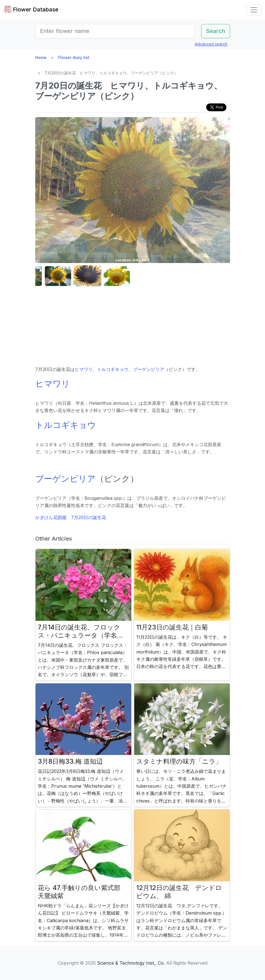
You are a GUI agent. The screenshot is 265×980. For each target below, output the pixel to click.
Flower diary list (74, 57)
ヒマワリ (84, 369)
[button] (49, 276)
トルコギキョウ (113, 369)
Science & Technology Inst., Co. (131, 963)
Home (41, 57)
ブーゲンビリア (149, 369)
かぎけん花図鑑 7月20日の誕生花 (71, 517)
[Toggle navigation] (254, 10)
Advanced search (211, 44)
